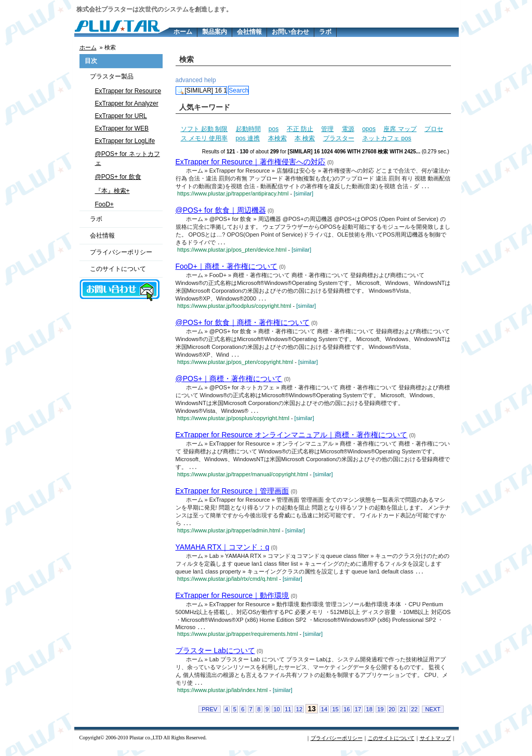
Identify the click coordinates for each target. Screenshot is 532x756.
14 (324, 715)
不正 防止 (300, 129)
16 (347, 715)
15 (335, 715)
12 (299, 715)
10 (276, 715)
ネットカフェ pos (387, 138)
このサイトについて (118, 269)
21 (403, 715)
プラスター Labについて (215, 656)
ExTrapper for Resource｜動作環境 (232, 599)
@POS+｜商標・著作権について (229, 381)
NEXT (433, 715)
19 (380, 715)
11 (288, 715)
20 (392, 715)
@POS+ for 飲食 (118, 177)
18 (369, 715)
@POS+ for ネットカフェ (128, 158)
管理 (327, 129)
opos (369, 129)
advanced (189, 80)
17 (358, 715)
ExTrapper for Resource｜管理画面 (232, 494)
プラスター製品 (112, 76)
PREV (209, 715)
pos (274, 129)
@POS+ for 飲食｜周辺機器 (221, 211)
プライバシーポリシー (121, 252)
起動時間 (248, 129)
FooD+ (104, 204)
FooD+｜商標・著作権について (227, 267)
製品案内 (215, 32)
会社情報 (249, 32)
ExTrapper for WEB (122, 128)
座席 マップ (400, 129)
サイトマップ (435, 744)
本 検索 (305, 138)
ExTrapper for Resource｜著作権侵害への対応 (251, 162)
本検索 (277, 138)
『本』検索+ (112, 191)
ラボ (325, 32)
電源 (348, 129)
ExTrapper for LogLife (125, 141)
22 (414, 715)
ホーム (183, 32)
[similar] (303, 194)
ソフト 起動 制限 (204, 129)
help (210, 80)
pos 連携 (248, 138)
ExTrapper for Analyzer (127, 103)
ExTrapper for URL (121, 116)
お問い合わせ (290, 32)
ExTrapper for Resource (128, 91)
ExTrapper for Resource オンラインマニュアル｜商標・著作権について (292, 437)
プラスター (339, 138)
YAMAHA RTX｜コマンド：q (223, 551)
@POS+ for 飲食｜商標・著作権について (243, 324)
